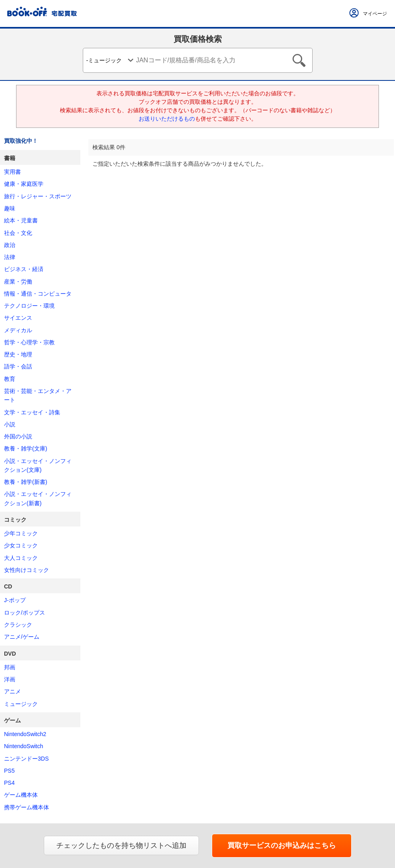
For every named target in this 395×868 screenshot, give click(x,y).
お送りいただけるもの (167, 119)
